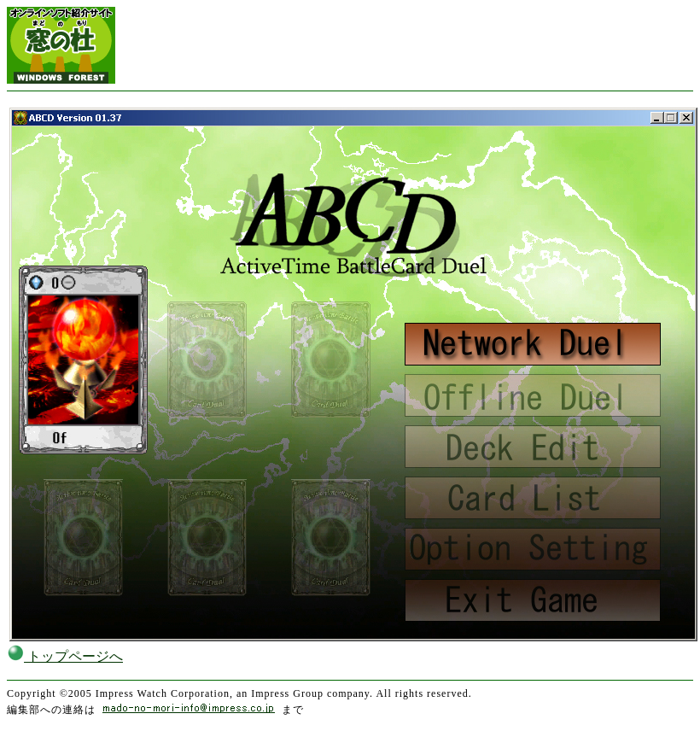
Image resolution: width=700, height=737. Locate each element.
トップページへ (65, 656)
